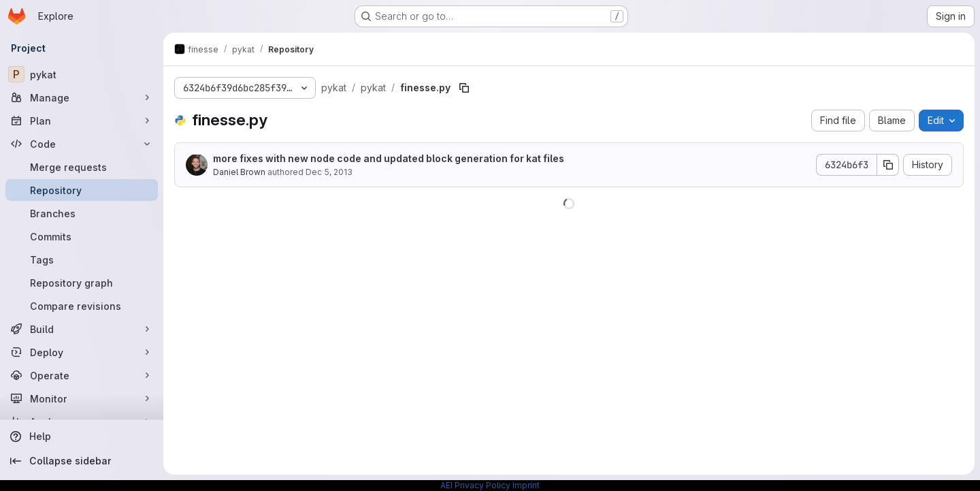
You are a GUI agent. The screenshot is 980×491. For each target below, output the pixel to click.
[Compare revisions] (82, 306)
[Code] (82, 144)
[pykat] (82, 74)
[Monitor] (82, 398)
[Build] (82, 329)
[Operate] (82, 375)
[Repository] (82, 190)
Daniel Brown (239, 172)
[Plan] (82, 121)
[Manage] (82, 97)
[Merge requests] (82, 167)
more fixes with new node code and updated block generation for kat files (389, 158)
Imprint (526, 485)
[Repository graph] (82, 283)
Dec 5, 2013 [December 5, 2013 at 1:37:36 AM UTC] (329, 172)
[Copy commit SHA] (888, 165)
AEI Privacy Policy (475, 485)
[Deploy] (82, 352)
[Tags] (82, 259)
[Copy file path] (464, 88)
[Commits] (82, 236)
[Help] (82, 437)
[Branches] (82, 213)
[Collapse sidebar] (82, 461)
